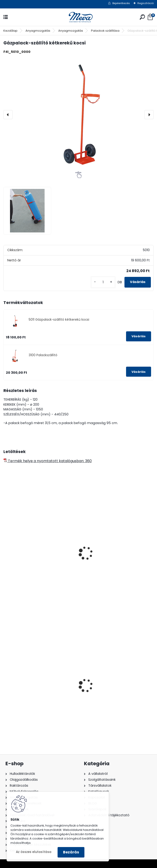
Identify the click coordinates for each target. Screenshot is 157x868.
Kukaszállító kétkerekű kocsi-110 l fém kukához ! (117, 566)
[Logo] (78, 17)
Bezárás (71, 852)
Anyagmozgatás (38, 31)
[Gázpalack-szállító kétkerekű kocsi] (78, 115)
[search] (142, 17)
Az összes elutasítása (34, 852)
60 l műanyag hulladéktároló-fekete (39, 695)
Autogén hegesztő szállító (30, 564)
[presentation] (8, 115)
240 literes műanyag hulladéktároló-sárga (116, 696)
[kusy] (103, 282)
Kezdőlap (10, 31)
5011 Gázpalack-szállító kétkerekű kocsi (59, 320)
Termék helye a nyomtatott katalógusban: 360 (48, 461)
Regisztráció (146, 3)
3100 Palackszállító (43, 355)
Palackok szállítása (105, 31)
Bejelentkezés (121, 3)
